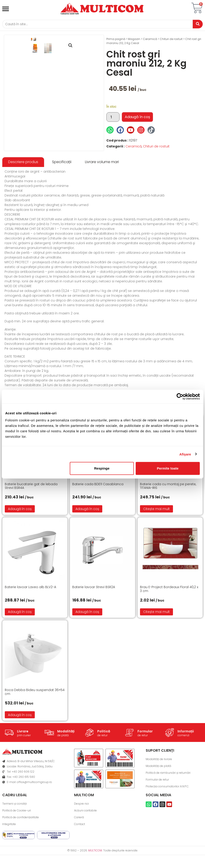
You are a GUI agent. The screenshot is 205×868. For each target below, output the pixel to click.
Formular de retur (157, 798)
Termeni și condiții (15, 822)
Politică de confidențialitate (21, 836)
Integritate (9, 842)
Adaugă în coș (137, 118)
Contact (80, 842)
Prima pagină (116, 40)
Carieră (79, 836)
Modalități (66, 750)
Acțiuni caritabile (85, 829)
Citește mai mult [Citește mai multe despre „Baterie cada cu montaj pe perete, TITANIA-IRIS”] (156, 527)
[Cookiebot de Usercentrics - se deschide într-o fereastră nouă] (180, 396)
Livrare (23, 750)
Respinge (102, 468)
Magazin (134, 40)
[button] (93, 47)
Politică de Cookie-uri (17, 829)
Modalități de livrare (159, 777)
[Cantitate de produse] (113, 118)
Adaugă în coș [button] (20, 527)
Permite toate (168, 468)
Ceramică (150, 40)
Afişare (185, 454)
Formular (145, 750)
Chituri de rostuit (171, 40)
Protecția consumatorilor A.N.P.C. (167, 805)
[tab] (23, 180)
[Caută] (96, 25)
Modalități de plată (158, 784)
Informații (186, 750)
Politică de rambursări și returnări (168, 791)
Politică (104, 750)
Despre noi (81, 822)
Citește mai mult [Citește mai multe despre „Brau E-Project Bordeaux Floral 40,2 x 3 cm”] (156, 630)
